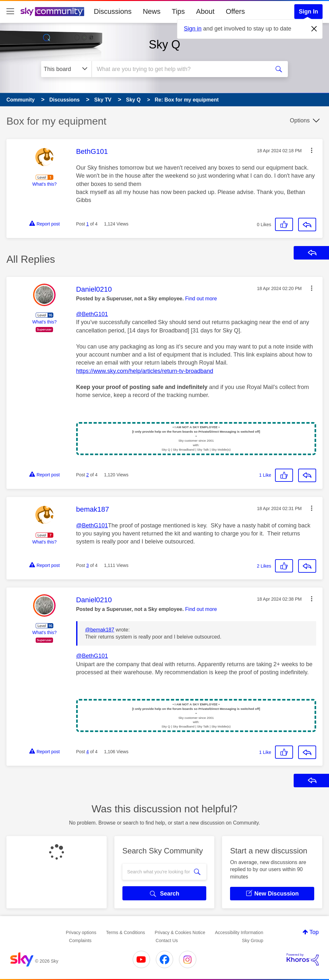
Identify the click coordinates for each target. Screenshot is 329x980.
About (205, 11)
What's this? (44, 184)
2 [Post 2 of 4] (88, 475)
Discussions (113, 11)
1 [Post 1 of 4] (88, 224)
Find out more (201, 299)
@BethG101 (92, 314)
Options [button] (300, 120)
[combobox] (180, 69)
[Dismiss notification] (314, 29)
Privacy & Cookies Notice (180, 932)
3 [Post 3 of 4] (88, 565)
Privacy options (81, 932)
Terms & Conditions (125, 932)
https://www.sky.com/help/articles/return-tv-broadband (145, 371)
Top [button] (314, 932)
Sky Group (253, 940)
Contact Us (167, 940)
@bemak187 (100, 630)
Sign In (308, 12)
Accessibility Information (239, 932)
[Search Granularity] (66, 69)
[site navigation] (10, 12)
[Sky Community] (52, 12)
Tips (178, 11)
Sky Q (164, 44)
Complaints (80, 940)
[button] (312, 150)
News (151, 11)
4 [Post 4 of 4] (88, 752)
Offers (236, 11)
